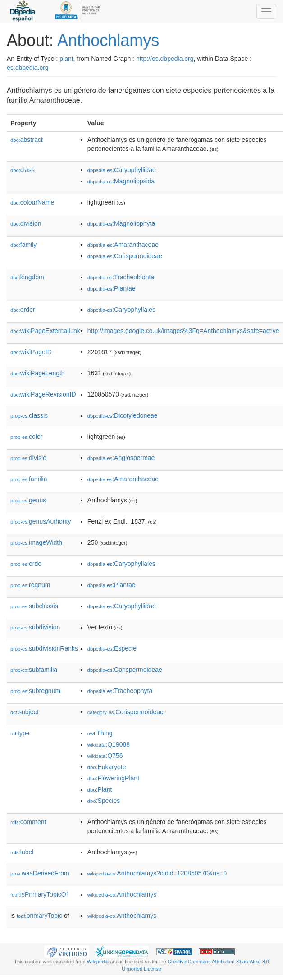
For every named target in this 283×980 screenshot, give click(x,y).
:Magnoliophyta (121, 223)
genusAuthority (41, 521)
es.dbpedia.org (28, 68)
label (22, 852)
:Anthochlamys (122, 894)
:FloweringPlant (113, 778)
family (23, 245)
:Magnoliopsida (121, 181)
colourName (32, 202)
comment (28, 822)
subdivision (35, 627)
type (20, 733)
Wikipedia (98, 962)
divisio (28, 458)
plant (66, 59)
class (23, 170)
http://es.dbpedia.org (165, 59)
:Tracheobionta (121, 277)
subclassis (34, 606)
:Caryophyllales (121, 310)
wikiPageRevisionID (43, 394)
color (26, 437)
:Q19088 (109, 744)
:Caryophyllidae (122, 170)
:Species (104, 801)
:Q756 (105, 756)
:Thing (100, 733)
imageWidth (36, 542)
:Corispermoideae (125, 256)
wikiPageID (31, 352)
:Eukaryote (107, 767)
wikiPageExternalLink (45, 331)
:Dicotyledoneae (123, 415)
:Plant (100, 789)
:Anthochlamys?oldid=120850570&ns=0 (157, 873)
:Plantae (112, 288)
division (26, 223)
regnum (30, 585)
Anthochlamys (108, 40)
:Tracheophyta (120, 691)
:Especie (112, 648)
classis (29, 415)
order (23, 310)
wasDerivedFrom (40, 873)
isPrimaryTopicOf (39, 894)
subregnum (35, 691)
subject (24, 712)
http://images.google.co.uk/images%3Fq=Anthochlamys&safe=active (183, 331)
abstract (27, 140)
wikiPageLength (38, 373)
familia (29, 479)
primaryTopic (39, 916)
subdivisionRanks (44, 648)
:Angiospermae (121, 458)
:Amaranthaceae (123, 245)
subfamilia (34, 670)
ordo (26, 564)
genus (28, 500)
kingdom (27, 277)
